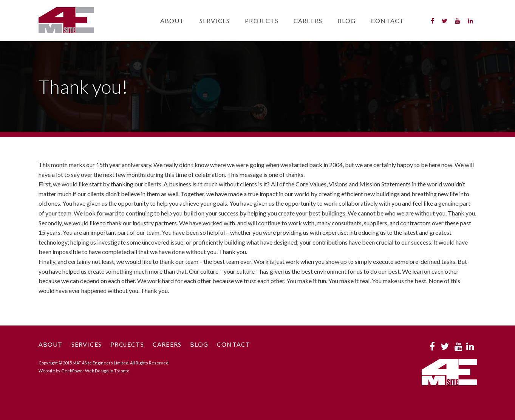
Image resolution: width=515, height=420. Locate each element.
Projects (262, 21)
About (172, 21)
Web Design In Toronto (107, 371)
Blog (346, 21)
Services (215, 21)
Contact (387, 21)
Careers (308, 21)
